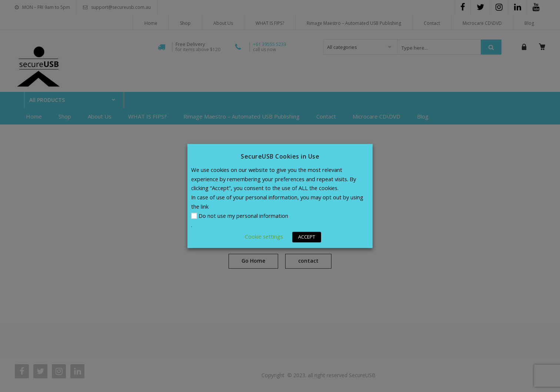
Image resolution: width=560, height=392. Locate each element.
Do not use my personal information (243, 216)
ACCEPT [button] (307, 237)
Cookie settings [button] (264, 237)
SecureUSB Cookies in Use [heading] (280, 156)
